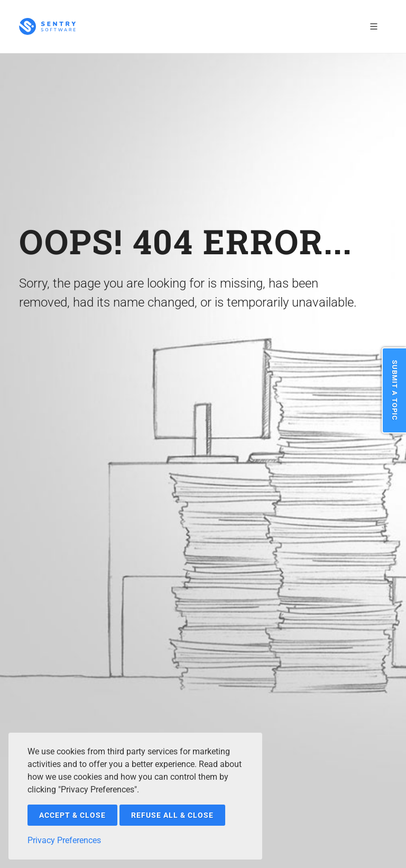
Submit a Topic (395, 390)
